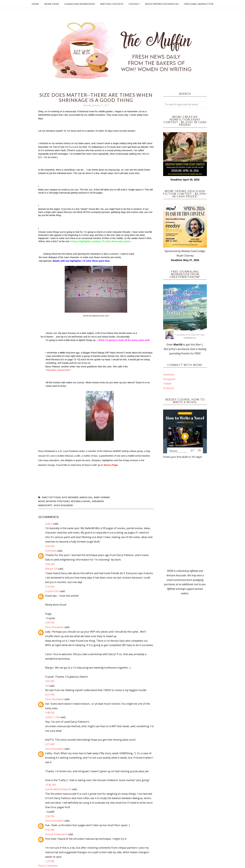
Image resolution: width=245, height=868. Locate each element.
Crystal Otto (52, 591)
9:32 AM (50, 830)
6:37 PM (50, 695)
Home (35, 4)
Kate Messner (70, 497)
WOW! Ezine (52, 4)
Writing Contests (112, 4)
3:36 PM (50, 816)
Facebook (169, 375)
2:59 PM (50, 623)
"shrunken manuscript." (58, 370)
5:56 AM (50, 546)
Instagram (169, 379)
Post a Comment (48, 866)
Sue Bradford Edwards (58, 789)
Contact (134, 4)
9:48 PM (50, 713)
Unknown (51, 551)
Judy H (49, 524)
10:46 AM (50, 785)
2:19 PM (50, 587)
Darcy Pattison (51, 497)
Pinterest (169, 388)
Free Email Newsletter (199, 4)
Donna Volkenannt (56, 834)
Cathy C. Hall (52, 717)
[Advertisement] (185, 514)
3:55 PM (50, 681)
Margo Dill (86, 497)
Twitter (167, 384)
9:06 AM (50, 564)
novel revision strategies (54, 501)
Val (47, 686)
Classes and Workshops (80, 4)
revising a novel (81, 501)
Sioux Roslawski (63, 505)
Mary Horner (102, 497)
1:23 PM (50, 861)
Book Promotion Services (162, 4)
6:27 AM (50, 744)
